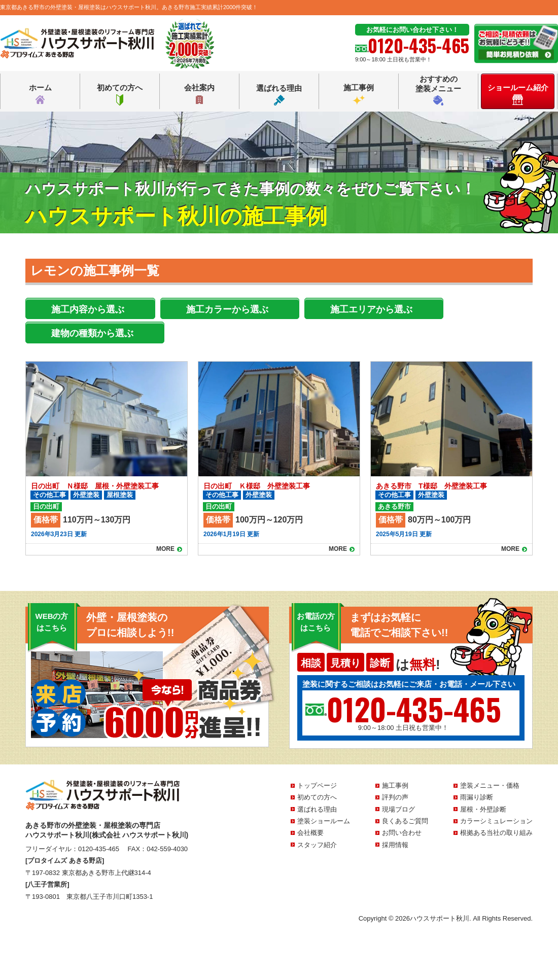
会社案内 (199, 94)
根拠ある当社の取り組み (496, 833)
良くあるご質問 (405, 821)
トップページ (317, 785)
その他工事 (49, 495)
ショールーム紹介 (518, 94)
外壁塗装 (86, 495)
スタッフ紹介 (317, 845)
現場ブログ (398, 809)
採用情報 (395, 845)
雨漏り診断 (477, 797)
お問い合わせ (402, 833)
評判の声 (395, 797)
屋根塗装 (120, 495)
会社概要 (310, 833)
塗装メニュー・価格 (490, 785)
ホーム (40, 94)
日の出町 (46, 506)
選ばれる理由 (279, 95)
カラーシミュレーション (496, 821)
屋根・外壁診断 (483, 809)
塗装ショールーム (324, 821)
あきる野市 (394, 506)
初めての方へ (120, 94)
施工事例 (359, 94)
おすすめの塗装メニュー (438, 90)
